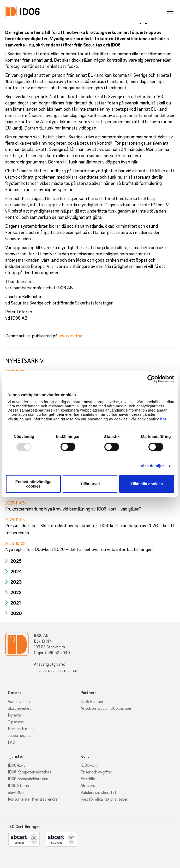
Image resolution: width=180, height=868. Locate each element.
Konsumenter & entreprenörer (33, 799)
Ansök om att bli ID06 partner (106, 708)
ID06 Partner (92, 701)
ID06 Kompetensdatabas (29, 772)
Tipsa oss (16, 722)
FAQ (11, 742)
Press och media (22, 729)
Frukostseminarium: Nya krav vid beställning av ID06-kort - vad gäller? (73, 509)
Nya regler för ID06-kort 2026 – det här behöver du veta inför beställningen (79, 549)
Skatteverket (19, 708)
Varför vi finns (20, 701)
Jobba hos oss (20, 735)
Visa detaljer (152, 466)
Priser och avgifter (96, 772)
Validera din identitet (98, 792)
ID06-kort (16, 765)
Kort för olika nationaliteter (104, 799)
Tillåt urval (90, 484)
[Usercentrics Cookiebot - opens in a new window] (151, 379)
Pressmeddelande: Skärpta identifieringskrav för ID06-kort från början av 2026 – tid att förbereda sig (90, 529)
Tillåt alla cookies (147, 484)
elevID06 (16, 792)
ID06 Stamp (18, 785)
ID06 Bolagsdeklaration (28, 779)
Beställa (88, 779)
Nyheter (15, 715)
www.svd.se (70, 336)
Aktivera (88, 785)
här (163, 419)
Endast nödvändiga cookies (33, 484)
